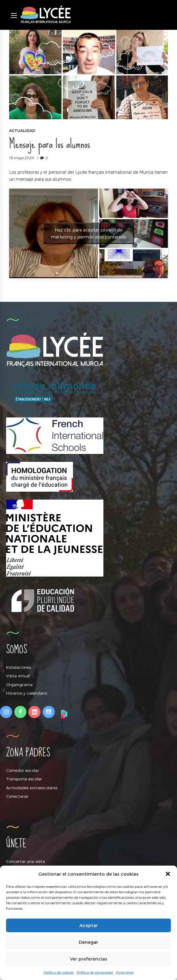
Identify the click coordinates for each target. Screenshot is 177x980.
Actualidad (22, 131)
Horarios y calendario (27, 693)
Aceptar (89, 925)
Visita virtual (18, 676)
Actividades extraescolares (32, 788)
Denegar (88, 942)
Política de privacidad (95, 972)
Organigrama (19, 685)
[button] (168, 874)
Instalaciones (19, 667)
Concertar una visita (26, 861)
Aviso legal (125, 972)
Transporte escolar (24, 779)
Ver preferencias (89, 959)
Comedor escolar (23, 770)
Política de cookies (59, 972)
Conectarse (17, 796)
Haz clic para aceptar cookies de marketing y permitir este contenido (89, 233)
